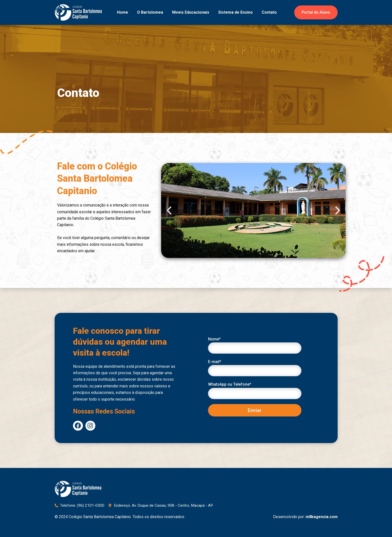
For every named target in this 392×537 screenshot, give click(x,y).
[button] (169, 210)
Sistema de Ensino (235, 12)
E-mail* (255, 368)
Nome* (255, 345)
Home (123, 12)
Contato (269, 12)
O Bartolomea (150, 12)
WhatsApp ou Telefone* (255, 390)
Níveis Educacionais (191, 12)
